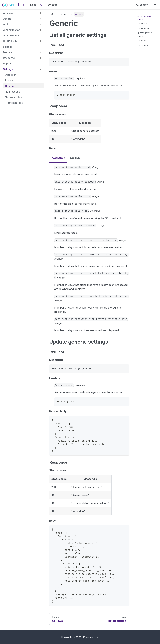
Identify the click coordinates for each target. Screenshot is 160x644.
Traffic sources (14, 103)
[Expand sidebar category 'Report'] (41, 64)
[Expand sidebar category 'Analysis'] (41, 13)
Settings (8, 69)
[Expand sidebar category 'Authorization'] (41, 36)
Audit (6, 24)
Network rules (13, 97)
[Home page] (52, 14)
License (8, 47)
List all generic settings (144, 18)
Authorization (11, 36)
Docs (33, 5)
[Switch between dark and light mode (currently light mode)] (155, 5)
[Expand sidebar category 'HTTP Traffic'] (41, 41)
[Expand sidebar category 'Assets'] (41, 19)
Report (7, 64)
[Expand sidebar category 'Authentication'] (41, 30)
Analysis (8, 13)
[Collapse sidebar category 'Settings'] (41, 69)
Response (9, 58)
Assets (7, 19)
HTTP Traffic (11, 41)
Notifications (12, 92)
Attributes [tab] (58, 158)
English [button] (142, 5)
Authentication (12, 30)
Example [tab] (75, 158)
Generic (10, 86)
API (42, 5)
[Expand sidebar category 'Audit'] (41, 24)
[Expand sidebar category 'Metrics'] (41, 52)
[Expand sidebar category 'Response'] (41, 58)
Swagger (53, 5)
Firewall (10, 80)
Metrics (7, 52)
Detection (11, 75)
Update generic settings (144, 34)
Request (143, 24)
